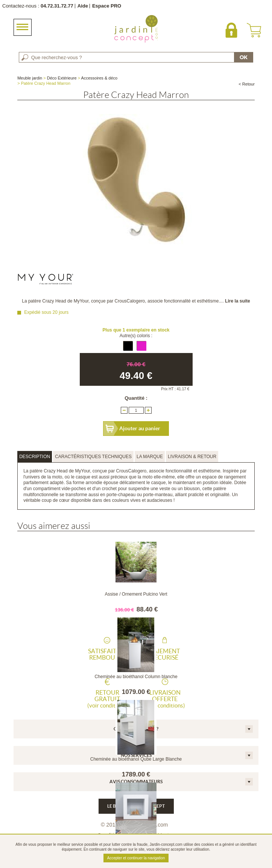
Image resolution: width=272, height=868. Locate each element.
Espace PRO (107, 6)
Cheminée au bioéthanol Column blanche (136, 677)
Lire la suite (238, 301)
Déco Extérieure (62, 78)
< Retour (247, 84)
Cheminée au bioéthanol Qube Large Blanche (136, 759)
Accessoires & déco (100, 78)
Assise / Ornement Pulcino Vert (136, 594)
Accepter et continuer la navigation (136, 858)
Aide (83, 6)
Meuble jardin (30, 78)
